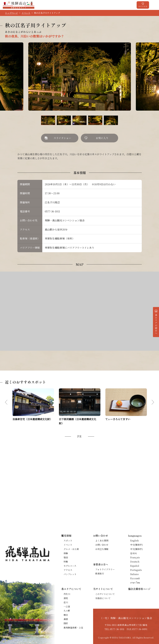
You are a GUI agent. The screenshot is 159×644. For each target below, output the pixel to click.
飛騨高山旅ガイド (19, 5)
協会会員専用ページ (139, 589)
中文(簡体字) (136, 549)
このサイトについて (105, 594)
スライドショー (62, 138)
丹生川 (67, 594)
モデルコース (70, 566)
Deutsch (135, 562)
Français (135, 557)
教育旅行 (100, 574)
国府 (66, 623)
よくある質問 (102, 541)
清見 (66, 598)
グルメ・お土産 (71, 549)
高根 (66, 619)
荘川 (66, 602)
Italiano (135, 574)
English (135, 541)
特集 (66, 562)
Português (136, 570)
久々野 (67, 611)
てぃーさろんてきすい (118, 419)
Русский (135, 578)
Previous (9, 77)
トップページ (11, 13)
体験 (66, 553)
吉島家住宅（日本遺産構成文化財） (32, 419)
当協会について (103, 598)
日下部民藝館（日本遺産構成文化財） (78, 421)
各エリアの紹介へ (156, 324)
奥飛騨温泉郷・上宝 (73, 628)
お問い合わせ (102, 545)
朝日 (66, 615)
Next (150, 77)
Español (135, 566)
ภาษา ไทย (135, 582)
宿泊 (66, 557)
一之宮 (67, 607)
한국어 (134, 553)
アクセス (68, 570)
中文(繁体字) (136, 545)
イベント (26, 13)
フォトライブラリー (105, 569)
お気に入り (102, 138)
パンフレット (70, 574)
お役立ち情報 (102, 549)
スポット (68, 541)
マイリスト (143, 6)
